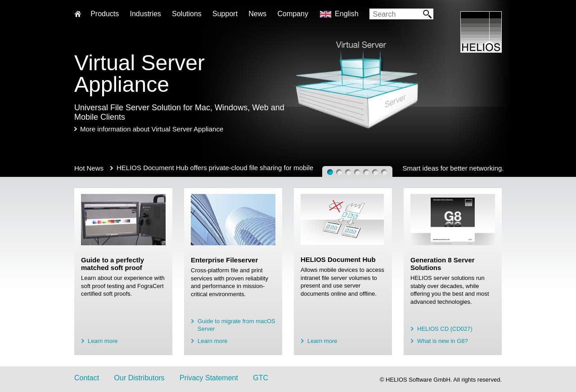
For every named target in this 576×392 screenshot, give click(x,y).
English (346, 14)
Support (225, 14)
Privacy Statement (209, 378)
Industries (145, 14)
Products (105, 14)
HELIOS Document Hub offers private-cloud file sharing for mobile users (215, 168)
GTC (261, 378)
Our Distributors (139, 378)
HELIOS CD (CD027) (445, 329)
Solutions (187, 14)
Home (78, 14)
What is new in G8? (443, 341)
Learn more (103, 341)
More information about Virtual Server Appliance (152, 129)
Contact (87, 378)
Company (292, 14)
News (257, 14)
